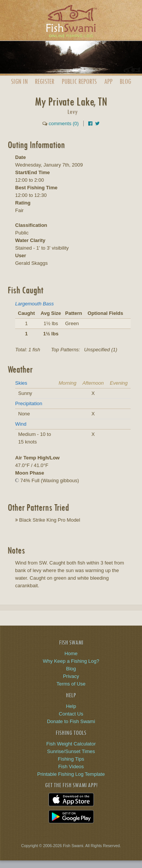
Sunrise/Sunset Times (71, 751)
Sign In (19, 81)
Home (71, 653)
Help (71, 706)
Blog (125, 81)
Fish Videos (71, 767)
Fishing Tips (71, 759)
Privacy (71, 676)
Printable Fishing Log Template (71, 774)
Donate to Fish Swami (71, 721)
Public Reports (79, 81)
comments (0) (63, 123)
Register (44, 81)
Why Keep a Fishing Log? (71, 661)
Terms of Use (71, 684)
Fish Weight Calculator (71, 744)
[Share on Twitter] (97, 123)
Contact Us (71, 714)
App (108, 81)
